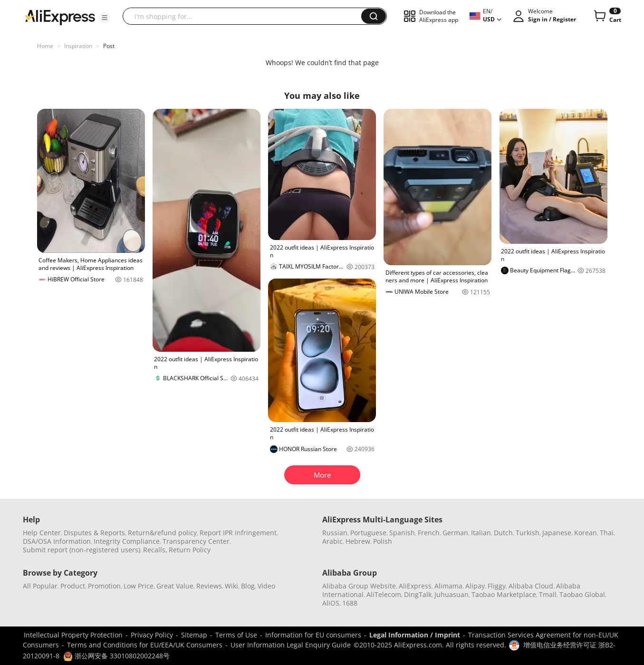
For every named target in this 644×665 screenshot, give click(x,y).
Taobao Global (582, 594)
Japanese (557, 533)
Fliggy (497, 586)
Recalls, (155, 550)
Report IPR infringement (238, 533)
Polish (383, 541)
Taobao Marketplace (504, 594)
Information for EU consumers (313, 635)
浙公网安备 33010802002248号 (116, 656)
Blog (248, 586)
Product (73, 586)
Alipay (475, 586)
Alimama (448, 586)
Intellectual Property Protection (73, 635)
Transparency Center (196, 541)
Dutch (503, 533)
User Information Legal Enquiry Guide (291, 645)
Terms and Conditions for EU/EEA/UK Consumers (145, 645)
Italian (481, 533)
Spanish (402, 533)
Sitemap (194, 635)
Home (45, 46)
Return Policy (190, 550)
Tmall (548, 594)
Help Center (42, 533)
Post (109, 46)
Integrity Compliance (127, 541)
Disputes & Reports (94, 533)
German (455, 533)
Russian (335, 533)
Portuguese (368, 533)
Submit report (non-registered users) (82, 550)
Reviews (209, 586)
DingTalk (418, 594)
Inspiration (78, 46)
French (429, 533)
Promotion (104, 586)
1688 (350, 603)
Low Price (139, 586)
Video (266, 586)
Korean (586, 533)
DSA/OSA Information (57, 541)
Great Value (175, 586)
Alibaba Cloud (531, 586)
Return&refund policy (162, 533)
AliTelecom (384, 594)
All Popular (40, 586)
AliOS (331, 603)
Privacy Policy (152, 635)
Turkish (528, 533)
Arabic (332, 541)
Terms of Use (236, 635)
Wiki (231, 586)
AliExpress (415, 586)
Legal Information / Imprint (415, 635)
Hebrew (358, 541)
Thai (607, 533)
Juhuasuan (452, 594)
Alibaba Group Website (359, 586)
